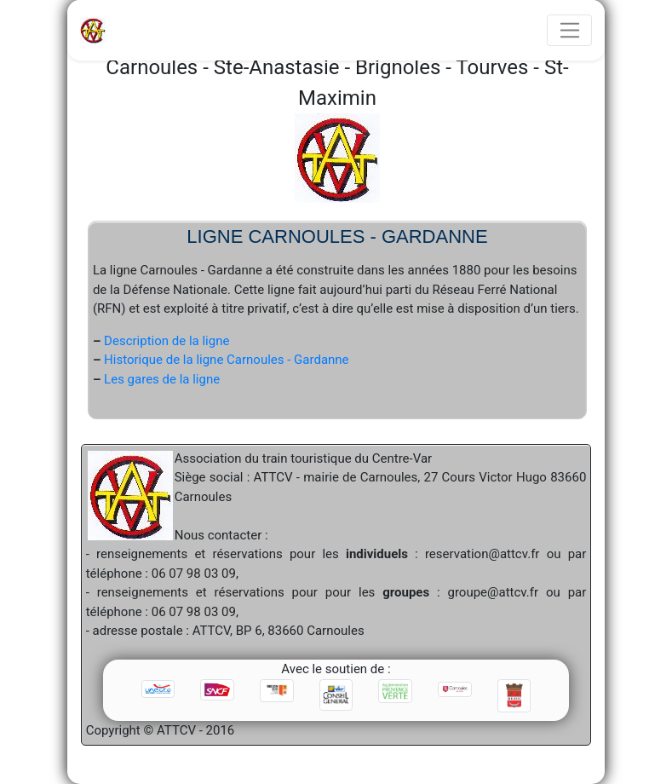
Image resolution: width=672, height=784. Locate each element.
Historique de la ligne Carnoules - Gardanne (226, 360)
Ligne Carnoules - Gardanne (337, 236)
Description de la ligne (167, 341)
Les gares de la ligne (162, 379)
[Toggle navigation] (569, 31)
